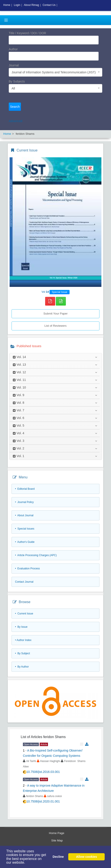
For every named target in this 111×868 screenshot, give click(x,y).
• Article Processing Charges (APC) (36, 555)
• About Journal (24, 515)
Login (17, 5)
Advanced (15, 121)
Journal (14, 65)
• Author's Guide (25, 542)
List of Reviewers (55, 326)
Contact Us (49, 5)
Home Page (56, 833)
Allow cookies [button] (87, 857)
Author (13, 49)
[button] (27, 863)
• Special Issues (25, 529)
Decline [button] (58, 857)
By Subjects (17, 81)
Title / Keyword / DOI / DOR (27, 33)
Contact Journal (24, 582)
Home (7, 5)
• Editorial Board (25, 489)
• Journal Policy (24, 502)
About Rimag (31, 5)
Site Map (57, 840)
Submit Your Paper (55, 314)
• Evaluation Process (27, 569)
